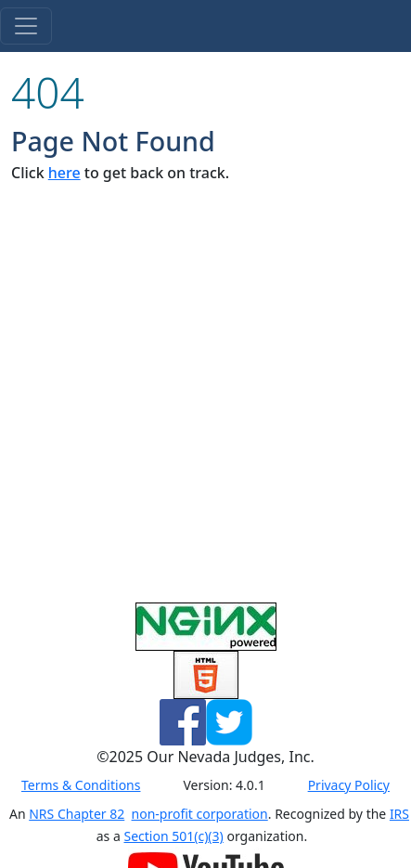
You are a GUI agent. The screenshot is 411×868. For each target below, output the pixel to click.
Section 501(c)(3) (173, 836)
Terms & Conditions (81, 785)
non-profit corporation (200, 814)
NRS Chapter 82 (77, 814)
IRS (399, 814)
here (64, 173)
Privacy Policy (349, 785)
